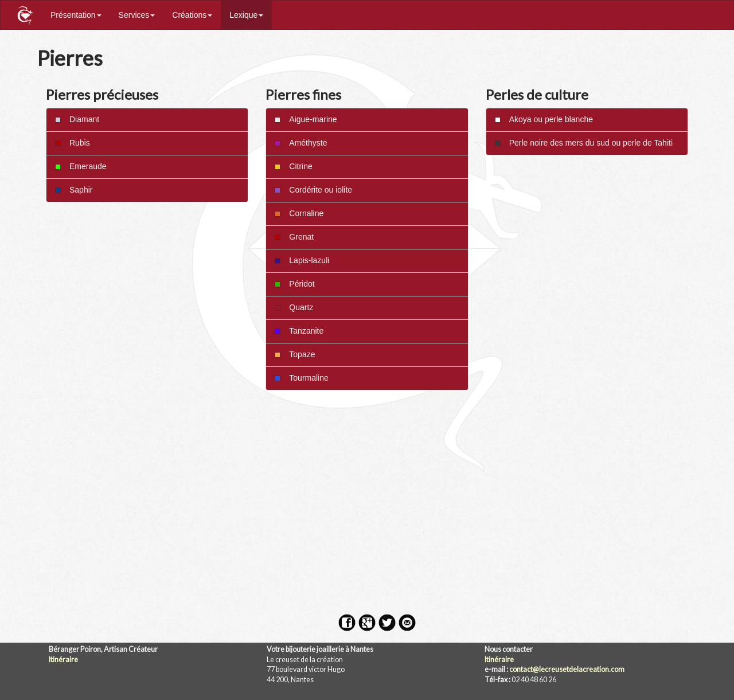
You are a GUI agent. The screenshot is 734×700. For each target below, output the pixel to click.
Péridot (294, 284)
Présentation (76, 15)
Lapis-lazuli (302, 260)
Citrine (293, 166)
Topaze (295, 354)
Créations (192, 15)
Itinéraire (63, 660)
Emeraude (81, 166)
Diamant (77, 119)
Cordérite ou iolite (313, 190)
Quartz (294, 307)
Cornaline (299, 213)
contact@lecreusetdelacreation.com (567, 669)
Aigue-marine (306, 119)
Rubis (73, 143)
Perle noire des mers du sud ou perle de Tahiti (584, 143)
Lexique (246, 15)
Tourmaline (301, 378)
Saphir (74, 190)
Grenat (294, 237)
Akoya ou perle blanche (544, 119)
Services (137, 15)
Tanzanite (299, 331)
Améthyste (301, 143)
